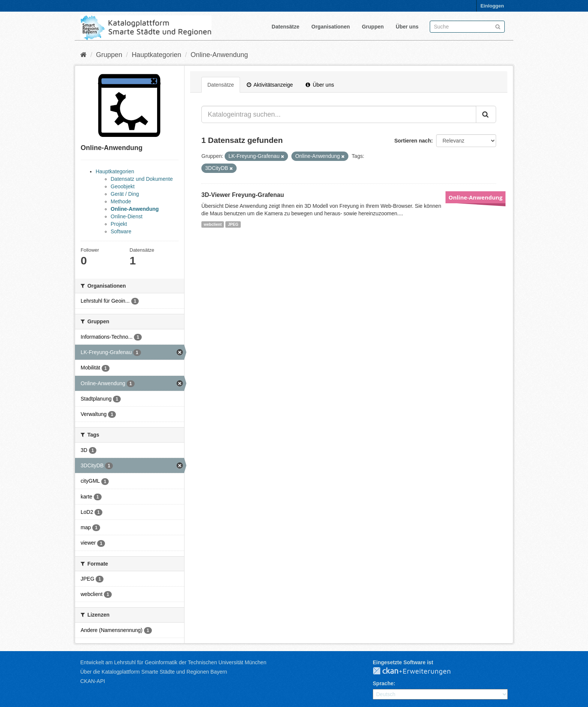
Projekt (119, 224)
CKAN (418, 671)
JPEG (233, 224)
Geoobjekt (123, 186)
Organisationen (331, 27)
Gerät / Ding (125, 194)
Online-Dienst (127, 216)
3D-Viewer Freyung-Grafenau (243, 195)
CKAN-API (93, 681)
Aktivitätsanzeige (270, 85)
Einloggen (492, 6)
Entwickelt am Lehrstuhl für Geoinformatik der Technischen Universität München (173, 662)
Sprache (383, 683)
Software (121, 231)
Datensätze (285, 27)
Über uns (407, 27)
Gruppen (373, 27)
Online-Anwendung (219, 55)
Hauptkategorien (156, 55)
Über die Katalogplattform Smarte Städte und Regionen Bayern (154, 672)
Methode (121, 201)
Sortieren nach (412, 141)
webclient (213, 224)
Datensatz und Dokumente (142, 179)
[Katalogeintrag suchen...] (339, 114)
